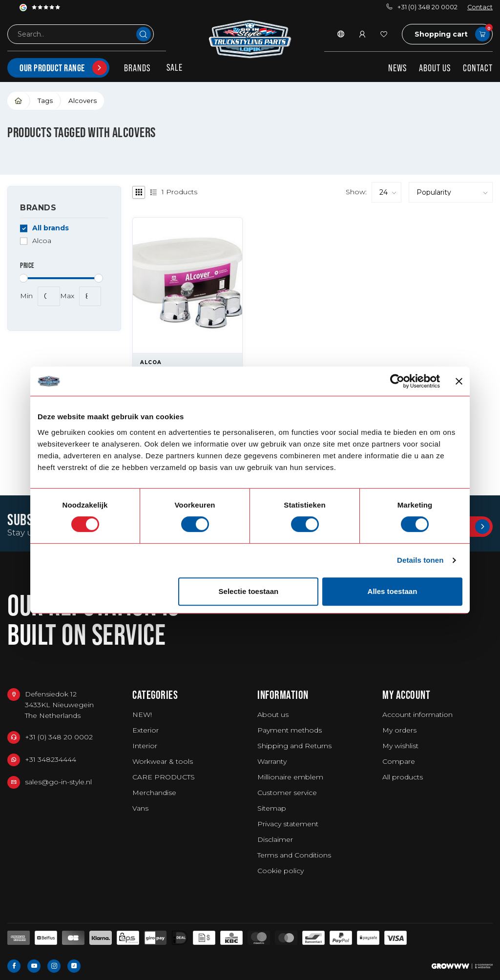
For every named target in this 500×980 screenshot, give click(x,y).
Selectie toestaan (249, 591)
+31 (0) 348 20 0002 (422, 7)
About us (435, 68)
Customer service (287, 793)
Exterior (146, 730)
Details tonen (420, 560)
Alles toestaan (393, 591)
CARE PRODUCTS (164, 777)
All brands (51, 228)
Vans (140, 808)
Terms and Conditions (294, 855)
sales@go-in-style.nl (58, 782)
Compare (399, 761)
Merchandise (154, 793)
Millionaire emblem (290, 777)
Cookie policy (281, 871)
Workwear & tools (163, 761)
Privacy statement (288, 824)
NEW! (142, 715)
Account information (417, 715)
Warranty (272, 761)
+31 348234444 (51, 759)
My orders (399, 730)
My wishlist (400, 746)
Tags (45, 101)
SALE (175, 67)
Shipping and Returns (294, 746)
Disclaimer (275, 839)
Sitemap (272, 808)
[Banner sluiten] (459, 381)
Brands (137, 68)
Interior (145, 746)
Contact (480, 7)
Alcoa (42, 241)
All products (403, 777)
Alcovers (83, 101)
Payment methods (290, 730)
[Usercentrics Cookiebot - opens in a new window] (397, 381)
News (397, 68)
